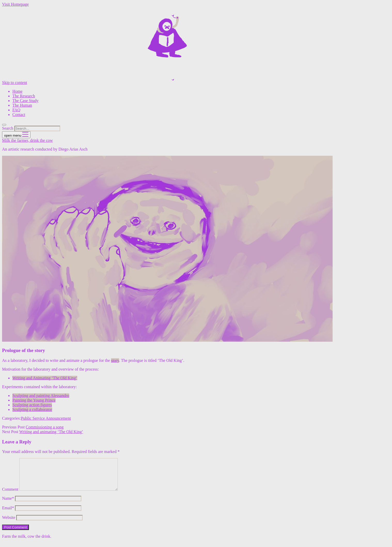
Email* (8, 514)
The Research (24, 96)
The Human (22, 105)
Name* (8, 505)
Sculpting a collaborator (32, 409)
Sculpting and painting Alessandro (41, 396)
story (115, 360)
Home (17, 91)
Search (8, 128)
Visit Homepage (15, 4)
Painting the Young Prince (34, 400)
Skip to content (15, 83)
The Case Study (25, 101)
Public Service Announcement (46, 418)
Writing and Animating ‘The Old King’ (45, 378)
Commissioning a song (45, 427)
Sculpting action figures (32, 405)
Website (9, 524)
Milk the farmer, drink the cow (28, 140)
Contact (19, 115)
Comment (10, 495)
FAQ (16, 110)
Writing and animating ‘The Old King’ (51, 432)
